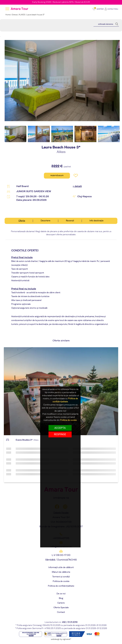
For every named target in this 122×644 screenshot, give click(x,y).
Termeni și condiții (61, 577)
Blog (61, 598)
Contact (61, 612)
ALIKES (22, 15)
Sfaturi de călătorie (61, 572)
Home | (9, 15)
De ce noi (61, 594)
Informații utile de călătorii (61, 568)
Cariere (61, 603)
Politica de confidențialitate (61, 586)
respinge (60, 434)
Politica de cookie (61, 581)
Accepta (60, 428)
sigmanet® (67, 639)
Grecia (15, 15)
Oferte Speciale (61, 608)
